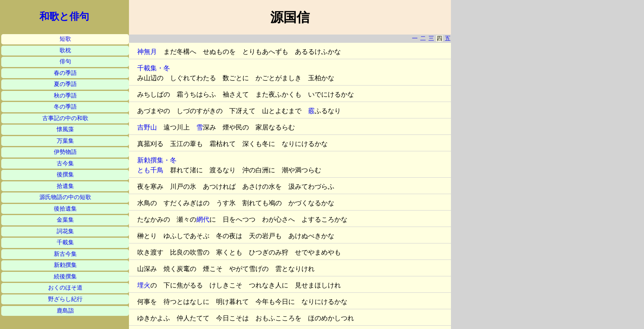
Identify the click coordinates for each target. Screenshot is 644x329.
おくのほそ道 (65, 288)
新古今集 (65, 254)
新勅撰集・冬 (157, 160)
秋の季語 (65, 96)
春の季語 (65, 73)
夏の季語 (65, 84)
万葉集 (65, 141)
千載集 (65, 242)
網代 (203, 219)
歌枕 (65, 50)
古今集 (65, 163)
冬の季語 (65, 107)
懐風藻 (65, 129)
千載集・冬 (154, 68)
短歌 (65, 39)
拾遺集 (65, 186)
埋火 (144, 285)
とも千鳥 (150, 170)
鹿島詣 (65, 311)
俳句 (65, 61)
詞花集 (65, 231)
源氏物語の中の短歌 (65, 197)
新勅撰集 (65, 265)
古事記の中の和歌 (65, 118)
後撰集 (65, 175)
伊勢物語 (65, 152)
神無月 (147, 52)
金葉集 (65, 220)
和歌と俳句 (64, 16)
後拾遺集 (65, 209)
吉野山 (147, 127)
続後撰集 (65, 277)
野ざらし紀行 (65, 299)
